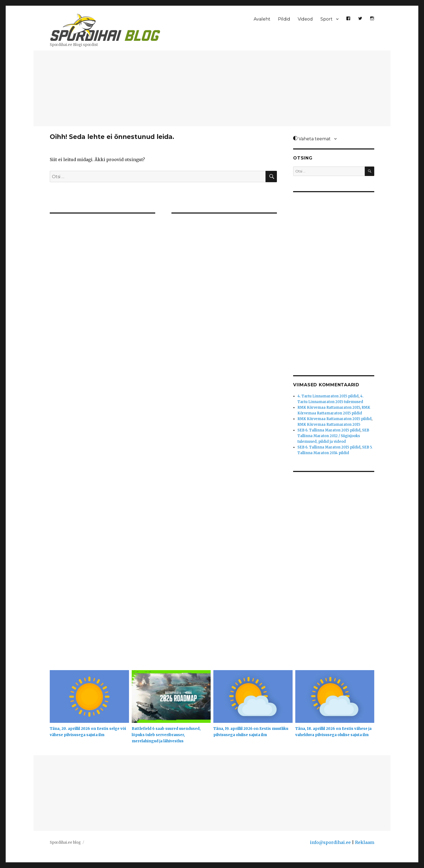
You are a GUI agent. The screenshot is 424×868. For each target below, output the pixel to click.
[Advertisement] (212, 89)
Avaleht (262, 19)
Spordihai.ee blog (65, 842)
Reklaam (365, 842)
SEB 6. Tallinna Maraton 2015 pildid (329, 430)
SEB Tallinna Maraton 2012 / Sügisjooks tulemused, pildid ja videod (333, 436)
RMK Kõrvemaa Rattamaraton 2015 (329, 408)
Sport (327, 19)
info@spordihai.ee (330, 842)
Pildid (284, 19)
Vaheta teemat (312, 139)
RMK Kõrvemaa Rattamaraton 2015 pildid (334, 419)
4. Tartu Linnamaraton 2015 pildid (328, 396)
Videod (305, 19)
